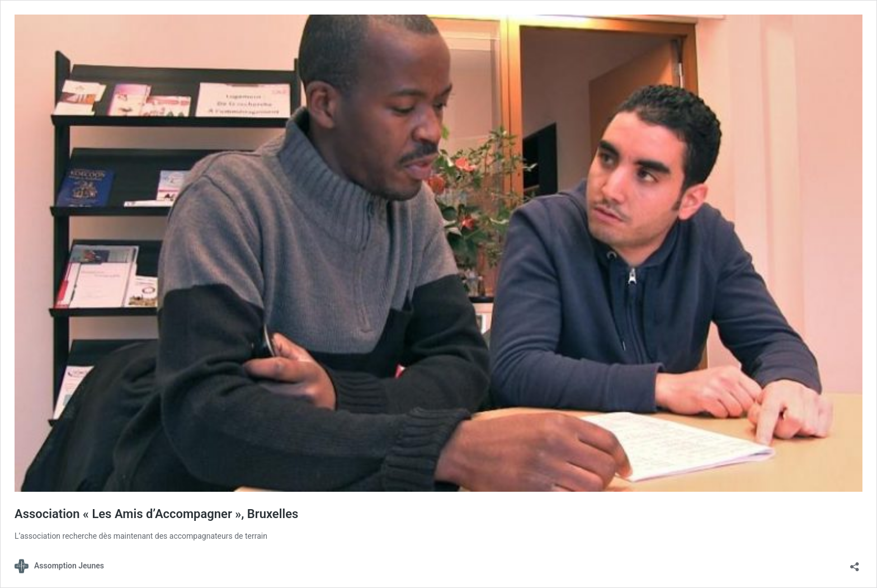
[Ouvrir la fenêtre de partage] (855, 563)
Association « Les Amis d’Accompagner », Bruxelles (156, 514)
